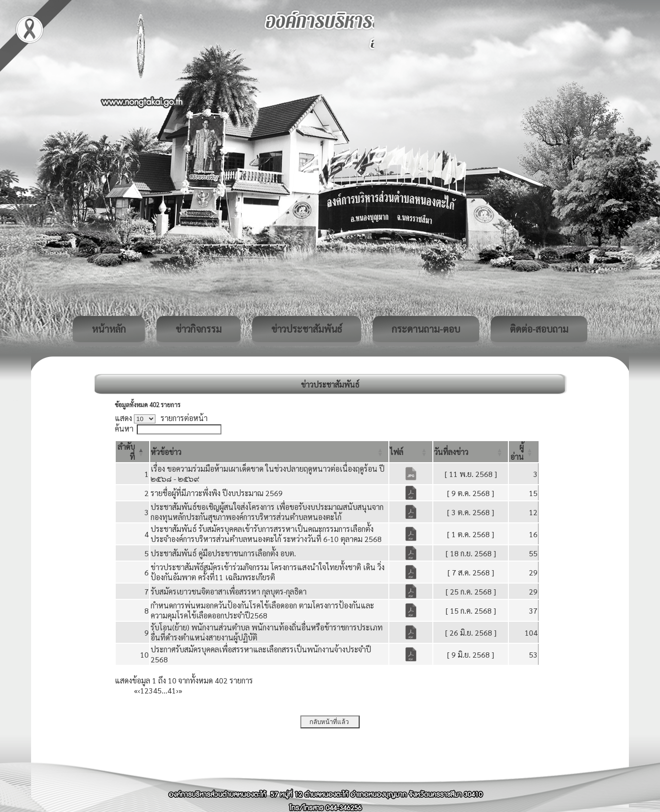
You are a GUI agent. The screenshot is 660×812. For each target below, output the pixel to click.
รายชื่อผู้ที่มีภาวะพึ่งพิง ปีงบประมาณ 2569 (217, 493)
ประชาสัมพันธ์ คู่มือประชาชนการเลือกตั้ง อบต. (223, 553)
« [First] (136, 690)
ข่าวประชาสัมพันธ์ (307, 329)
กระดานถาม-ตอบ (426, 329)
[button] (166, 452)
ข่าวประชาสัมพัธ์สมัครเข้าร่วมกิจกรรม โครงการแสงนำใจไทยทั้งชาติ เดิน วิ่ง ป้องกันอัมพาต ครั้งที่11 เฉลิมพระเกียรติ (268, 572)
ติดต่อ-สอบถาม (539, 329)
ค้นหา (124, 428)
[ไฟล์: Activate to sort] (411, 452)
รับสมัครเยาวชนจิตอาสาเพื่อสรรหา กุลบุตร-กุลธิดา (229, 591)
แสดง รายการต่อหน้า (161, 418)
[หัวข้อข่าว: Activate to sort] (269, 452)
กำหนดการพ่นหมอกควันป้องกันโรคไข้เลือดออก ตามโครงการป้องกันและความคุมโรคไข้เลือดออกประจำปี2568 (262, 610)
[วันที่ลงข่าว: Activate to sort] (471, 452)
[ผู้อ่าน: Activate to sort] (524, 452)
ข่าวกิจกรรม (198, 329)
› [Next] (177, 690)
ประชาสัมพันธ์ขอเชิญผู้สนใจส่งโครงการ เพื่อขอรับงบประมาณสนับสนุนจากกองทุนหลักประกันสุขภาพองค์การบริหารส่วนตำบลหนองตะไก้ (267, 512)
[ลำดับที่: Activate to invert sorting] (132, 452)
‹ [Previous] (139, 690)
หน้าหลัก (109, 329)
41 (172, 690)
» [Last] (180, 690)
